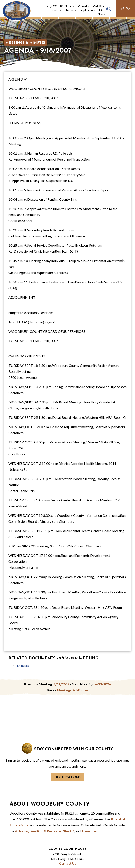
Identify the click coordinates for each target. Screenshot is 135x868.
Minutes (23, 666)
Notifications (67, 777)
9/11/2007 (61, 684)
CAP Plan (99, 6)
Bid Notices (67, 6)
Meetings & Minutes (26, 43)
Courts (57, 10)
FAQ (102, 10)
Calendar (84, 6)
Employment (87, 10)
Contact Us (68, 863)
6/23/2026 (103, 684)
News (101, 14)
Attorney (22, 831)
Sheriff (69, 831)
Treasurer (89, 831)
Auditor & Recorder (46, 831)
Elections (70, 10)
